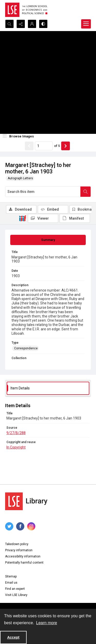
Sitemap (11, 576)
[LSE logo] (26, 10)
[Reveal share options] (21, 24)
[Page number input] (44, 146)
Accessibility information (23, 556)
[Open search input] (9, 24)
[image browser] (19, 136)
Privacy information (19, 550)
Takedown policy (17, 544)
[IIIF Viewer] (43, 218)
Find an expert (15, 589)
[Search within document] (86, 192)
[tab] (48, 240)
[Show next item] (66, 146)
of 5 (57, 146)
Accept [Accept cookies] (13, 637)
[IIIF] (23, 218)
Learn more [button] (47, 623)
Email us (11, 583)
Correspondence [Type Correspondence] (26, 348)
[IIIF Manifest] (75, 218)
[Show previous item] (29, 146)
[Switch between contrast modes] (43, 24)
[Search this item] (43, 192)
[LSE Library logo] (26, 501)
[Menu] (86, 24)
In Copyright (16, 447)
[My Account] (32, 24)
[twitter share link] (9, 526)
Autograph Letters (20, 178)
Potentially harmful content (24, 563)
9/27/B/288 (16, 433)
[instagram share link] (31, 526)
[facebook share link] (20, 526)
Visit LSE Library (16, 595)
